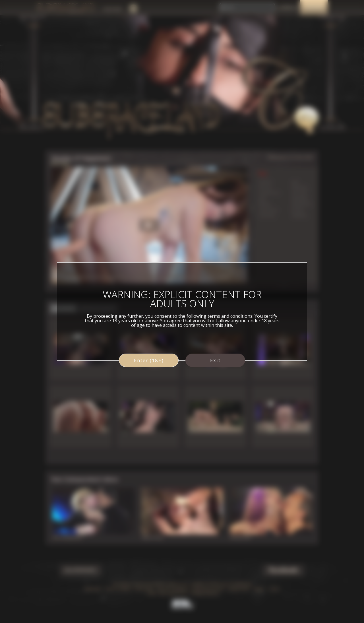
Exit (215, 360)
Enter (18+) (149, 360)
